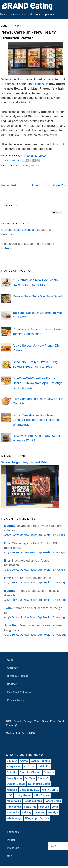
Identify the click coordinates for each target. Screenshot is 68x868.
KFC (10, 795)
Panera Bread (53, 801)
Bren (8, 543)
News (4, 14)
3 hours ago (59, 600)
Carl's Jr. (42, 84)
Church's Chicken (30, 772)
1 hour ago (59, 535)
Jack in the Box (29, 790)
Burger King (14, 767)
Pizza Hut (30, 807)
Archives (12, 668)
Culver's (49, 772)
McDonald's (14, 801)
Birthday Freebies (18, 676)
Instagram (13, 848)
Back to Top (58, 846)
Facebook (13, 832)
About (11, 660)
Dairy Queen (14, 778)
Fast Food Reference (20, 692)
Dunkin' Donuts (16, 784)
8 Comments (12, 160)
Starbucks (13, 812)
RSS (10, 856)
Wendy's (53, 812)
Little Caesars (42, 795)
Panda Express (33, 801)
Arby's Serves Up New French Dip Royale (28, 535)
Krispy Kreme (23, 795)
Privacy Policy (16, 700)
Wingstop (31, 818)
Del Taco (30, 778)
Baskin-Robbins (40, 761)
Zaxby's (44, 818)
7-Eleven (12, 761)
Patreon (7, 248)
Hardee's (12, 790)
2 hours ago (59, 583)
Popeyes (44, 807)
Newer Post (9, 185)
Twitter (11, 840)
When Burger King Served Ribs (25, 462)
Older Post (60, 185)
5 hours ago (59, 617)
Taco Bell (40, 812)
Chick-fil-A (44, 767)
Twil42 (9, 608)
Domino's (43, 778)
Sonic (55, 807)
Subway (27, 812)
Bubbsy (10, 526)
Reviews (15, 14)
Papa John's (14, 807)
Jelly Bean (12, 625)
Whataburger (15, 818)
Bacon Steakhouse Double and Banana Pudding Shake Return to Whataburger (36, 420)
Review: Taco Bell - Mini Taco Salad (37, 296)
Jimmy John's (50, 790)
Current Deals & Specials (38, 14)
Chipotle (12, 772)
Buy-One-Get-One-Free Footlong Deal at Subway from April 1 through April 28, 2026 (37, 383)
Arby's (24, 761)
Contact (12, 684)
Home (35, 185)
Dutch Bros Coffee (39, 784)
